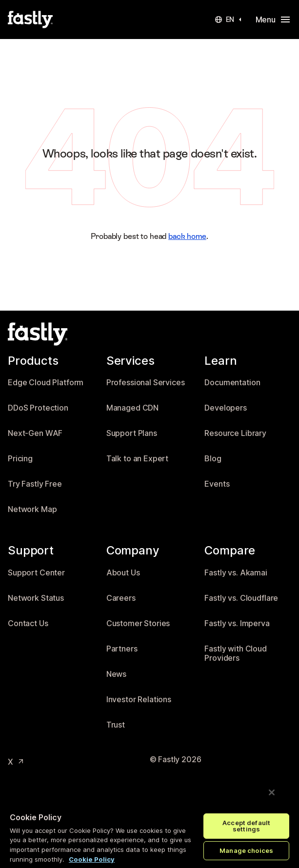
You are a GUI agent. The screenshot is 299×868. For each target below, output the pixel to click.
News (116, 674)
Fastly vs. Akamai (236, 573)
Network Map (32, 509)
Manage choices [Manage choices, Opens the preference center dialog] (246, 850)
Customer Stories (138, 623)
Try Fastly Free (35, 484)
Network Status (36, 598)
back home (187, 236)
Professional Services (146, 383)
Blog (213, 459)
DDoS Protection (38, 408)
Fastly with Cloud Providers (236, 654)
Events (217, 484)
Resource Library (235, 433)
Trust (116, 725)
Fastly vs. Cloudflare (241, 598)
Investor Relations (139, 700)
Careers (121, 598)
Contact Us (28, 623)
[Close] (272, 792)
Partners (122, 649)
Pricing (20, 459)
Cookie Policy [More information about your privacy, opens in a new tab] (92, 859)
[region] (149, 821)
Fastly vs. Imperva (237, 623)
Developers (226, 408)
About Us (123, 573)
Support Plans (132, 433)
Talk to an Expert (138, 459)
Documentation (232, 383)
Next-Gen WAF (35, 433)
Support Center (36, 573)
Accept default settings (246, 826)
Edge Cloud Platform (46, 383)
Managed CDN (132, 408)
